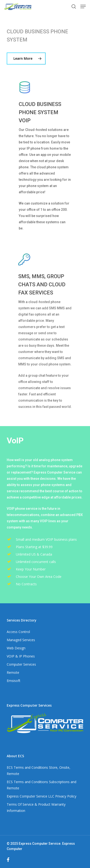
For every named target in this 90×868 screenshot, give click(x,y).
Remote (13, 672)
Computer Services (21, 664)
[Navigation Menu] (83, 6)
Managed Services (21, 640)
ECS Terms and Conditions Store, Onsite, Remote (39, 771)
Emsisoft (14, 681)
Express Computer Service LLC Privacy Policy (42, 796)
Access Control (18, 632)
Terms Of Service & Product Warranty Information (36, 807)
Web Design (16, 648)
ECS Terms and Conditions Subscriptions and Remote (42, 785)
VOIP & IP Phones (21, 656)
